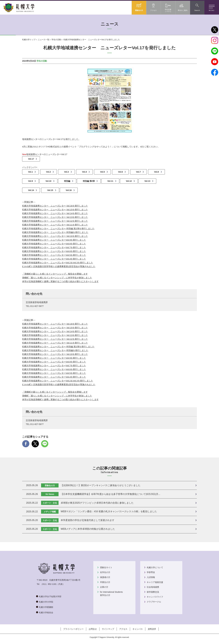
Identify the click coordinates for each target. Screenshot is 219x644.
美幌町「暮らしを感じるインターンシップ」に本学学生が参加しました (57, 278)
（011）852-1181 (49, 584)
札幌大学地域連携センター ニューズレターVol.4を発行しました (54, 259)
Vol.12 (129, 181)
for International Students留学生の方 (111, 594)
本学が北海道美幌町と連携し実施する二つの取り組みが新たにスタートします (60, 281)
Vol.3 (66, 172)
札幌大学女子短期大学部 (50, 596)
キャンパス (138, 629)
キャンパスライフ (155, 597)
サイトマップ (108, 629)
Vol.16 (69, 190)
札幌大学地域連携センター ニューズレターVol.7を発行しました (54, 247)
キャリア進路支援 (155, 582)
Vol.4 (84, 172)
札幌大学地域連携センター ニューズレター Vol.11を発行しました (55, 225)
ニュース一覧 (44, 40)
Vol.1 (30, 172)
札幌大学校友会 (46, 613)
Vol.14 (31, 190)
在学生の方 (105, 572)
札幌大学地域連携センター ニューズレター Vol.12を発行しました (55, 221)
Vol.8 (156, 172)
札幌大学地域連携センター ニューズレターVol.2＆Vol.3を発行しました (58, 263)
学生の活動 (56, 40)
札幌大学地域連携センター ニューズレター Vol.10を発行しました (55, 236)
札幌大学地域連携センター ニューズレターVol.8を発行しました (54, 244)
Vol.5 (102, 172)
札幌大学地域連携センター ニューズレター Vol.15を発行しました (55, 210)
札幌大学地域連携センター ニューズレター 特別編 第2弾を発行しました (58, 228)
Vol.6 (120, 172)
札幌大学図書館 (46, 607)
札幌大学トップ (29, 40)
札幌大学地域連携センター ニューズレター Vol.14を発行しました (55, 213)
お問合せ (93, 629)
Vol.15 (50, 190)
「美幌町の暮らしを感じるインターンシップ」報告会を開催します (55, 274)
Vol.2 (48, 172)
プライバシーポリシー (73, 629)
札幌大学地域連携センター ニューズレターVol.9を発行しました (54, 240)
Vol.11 (110, 181)
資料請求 (152, 629)
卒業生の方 (105, 582)
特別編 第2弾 (89, 181)
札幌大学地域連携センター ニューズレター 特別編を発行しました (55, 232)
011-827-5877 (37, 306)
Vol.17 (31, 159)
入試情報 (151, 577)
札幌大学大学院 (46, 602)
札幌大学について (155, 567)
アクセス (123, 629)
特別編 (67, 181)
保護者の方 (105, 577)
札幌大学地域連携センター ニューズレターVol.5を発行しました (54, 255)
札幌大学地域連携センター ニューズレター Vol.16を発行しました (55, 206)
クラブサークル (154, 602)
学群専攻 (151, 572)
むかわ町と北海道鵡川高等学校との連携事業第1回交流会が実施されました (59, 266)
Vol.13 (147, 181)
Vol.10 (48, 181)
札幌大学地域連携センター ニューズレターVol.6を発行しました (54, 251)
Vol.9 (30, 181)
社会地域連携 (153, 587)
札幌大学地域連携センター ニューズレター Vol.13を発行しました (55, 217)
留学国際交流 (153, 592)
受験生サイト (106, 567)
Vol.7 (138, 172)
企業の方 (104, 587)
